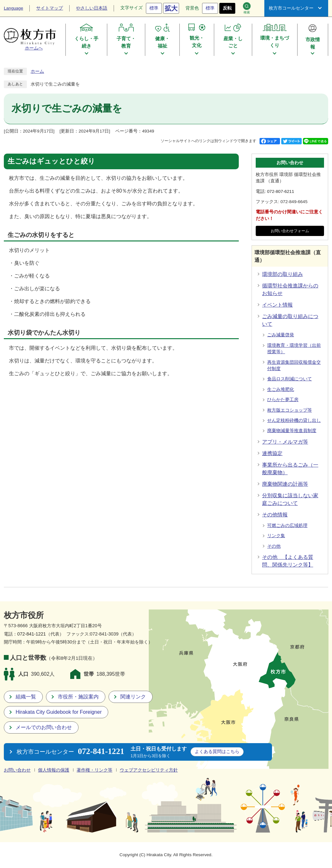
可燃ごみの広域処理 (287, 525)
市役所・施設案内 (78, 697)
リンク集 (276, 536)
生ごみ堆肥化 (281, 389)
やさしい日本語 (92, 8)
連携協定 (272, 453)
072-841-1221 (32, 634)
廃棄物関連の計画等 (285, 484)
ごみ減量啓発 (281, 335)
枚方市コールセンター (291, 8)
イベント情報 (277, 305)
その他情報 (275, 515)
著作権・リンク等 (94, 770)
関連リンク (133, 697)
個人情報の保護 (54, 770)
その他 (274, 546)
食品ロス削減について (290, 379)
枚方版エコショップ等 (290, 410)
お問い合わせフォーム (290, 231)
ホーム (37, 71)
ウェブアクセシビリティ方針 (149, 770)
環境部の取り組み (283, 274)
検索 (247, 8)
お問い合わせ (17, 770)
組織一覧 (26, 697)
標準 (154, 8)
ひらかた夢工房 (283, 400)
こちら (217, 751)
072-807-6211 (281, 191)
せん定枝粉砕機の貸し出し (294, 420)
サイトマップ (49, 8)
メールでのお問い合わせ (44, 727)
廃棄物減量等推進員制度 (292, 431)
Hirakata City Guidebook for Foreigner (59, 712)
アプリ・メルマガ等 (285, 442)
